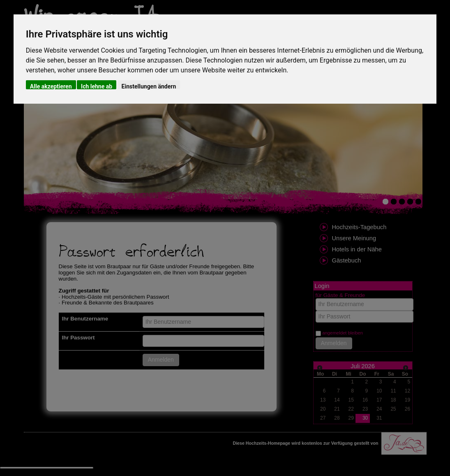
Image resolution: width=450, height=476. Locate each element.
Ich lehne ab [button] (97, 86)
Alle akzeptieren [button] (51, 86)
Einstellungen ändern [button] (149, 86)
